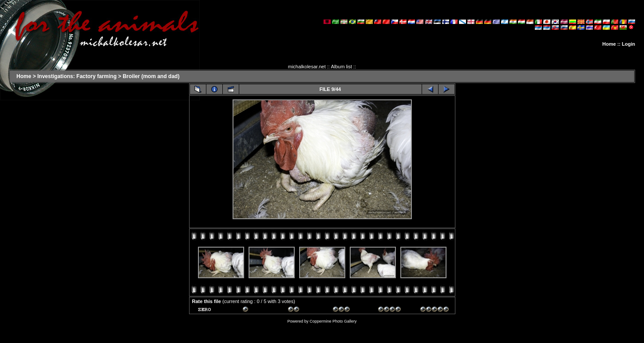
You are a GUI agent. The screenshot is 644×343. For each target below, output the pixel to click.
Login (628, 44)
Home (609, 44)
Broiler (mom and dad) (151, 76)
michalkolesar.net (307, 67)
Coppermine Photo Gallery (333, 321)
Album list (341, 67)
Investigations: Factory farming (77, 76)
